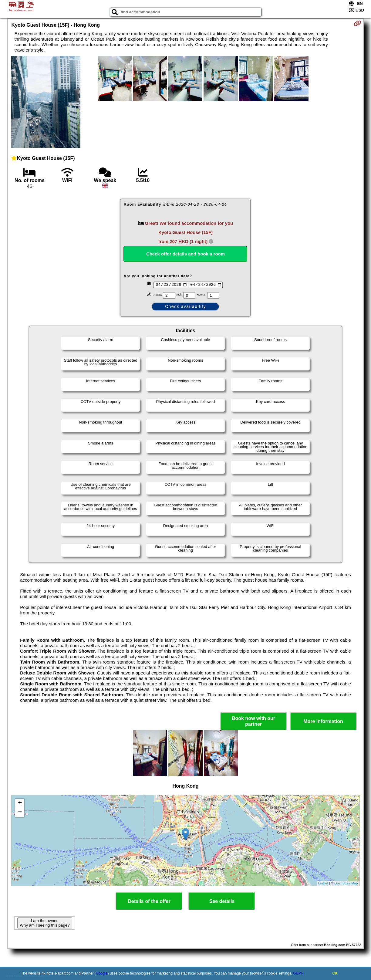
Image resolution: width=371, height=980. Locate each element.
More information (323, 721)
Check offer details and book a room (185, 254)
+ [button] (20, 803)
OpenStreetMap (346, 883)
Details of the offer (149, 901)
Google (102, 973)
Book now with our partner (253, 721)
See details (222, 901)
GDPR (298, 973)
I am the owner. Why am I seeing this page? (45, 923)
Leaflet (323, 883)
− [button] (20, 813)
